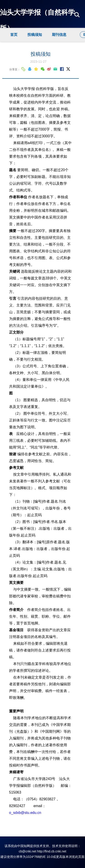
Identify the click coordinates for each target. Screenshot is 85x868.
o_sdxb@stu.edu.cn (25, 813)
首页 (14, 35)
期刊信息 (59, 35)
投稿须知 (35, 35)
